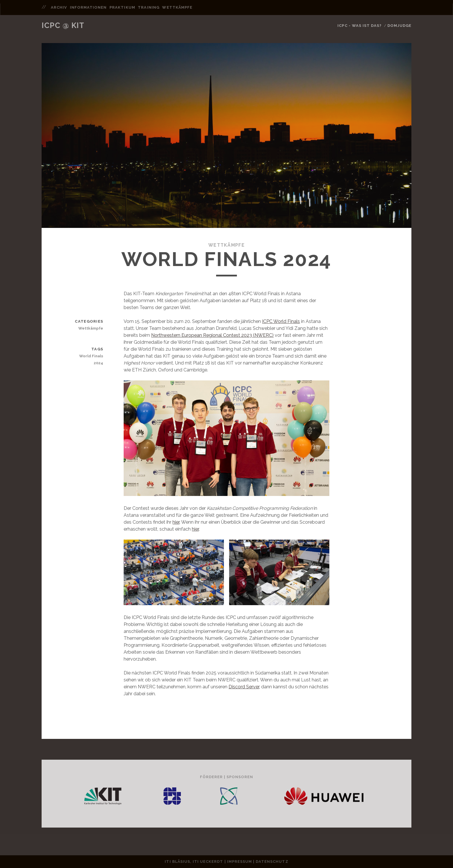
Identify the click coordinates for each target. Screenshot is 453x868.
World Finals (91, 356)
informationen (88, 7)
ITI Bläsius (177, 862)
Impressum (240, 862)
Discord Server (244, 687)
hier (176, 522)
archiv (59, 7)
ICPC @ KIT (63, 25)
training (148, 7)
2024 (98, 363)
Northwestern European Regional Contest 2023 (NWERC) (212, 335)
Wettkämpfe (226, 245)
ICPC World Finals (281, 321)
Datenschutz (272, 862)
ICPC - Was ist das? (360, 26)
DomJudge (399, 26)
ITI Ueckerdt (208, 862)
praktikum (122, 7)
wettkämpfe (177, 7)
